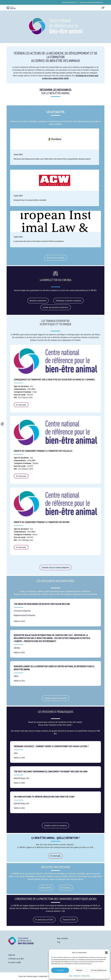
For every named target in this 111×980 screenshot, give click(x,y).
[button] (106, 953)
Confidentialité (77, 976)
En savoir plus (21, 405)
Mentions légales (86, 976)
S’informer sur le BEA (16, 959)
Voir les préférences (99, 970)
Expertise (12, 955)
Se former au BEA (15, 962)
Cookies (71, 976)
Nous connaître (63, 938)
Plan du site (22, 976)
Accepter (60, 970)
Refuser (79, 970)
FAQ (59, 942)
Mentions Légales (32, 976)
